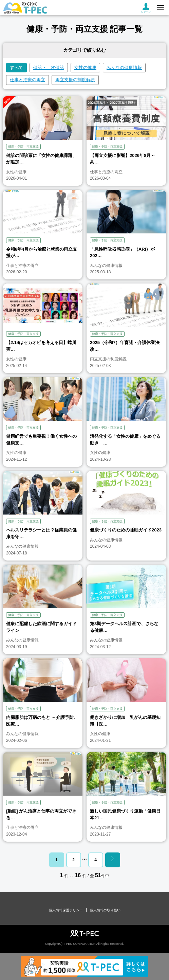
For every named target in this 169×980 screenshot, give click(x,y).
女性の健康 (85, 67)
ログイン (146, 8)
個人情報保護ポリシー (66, 910)
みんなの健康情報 (124, 67)
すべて (16, 67)
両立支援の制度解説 (75, 80)
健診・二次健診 (49, 67)
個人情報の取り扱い (105, 910)
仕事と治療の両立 (27, 80)
